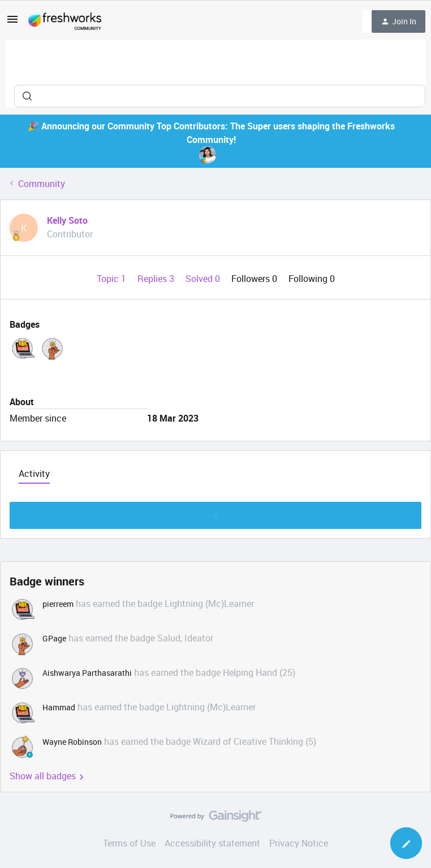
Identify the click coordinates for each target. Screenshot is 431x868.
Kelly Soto (67, 220)
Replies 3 (157, 279)
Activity (34, 474)
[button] (12, 23)
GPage (54, 638)
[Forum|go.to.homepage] (65, 21)
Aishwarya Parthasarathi (87, 673)
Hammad (59, 707)
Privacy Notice (299, 843)
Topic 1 (113, 279)
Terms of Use (129, 843)
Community (42, 184)
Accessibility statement (212, 843)
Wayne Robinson (72, 742)
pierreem (58, 604)
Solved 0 (204, 279)
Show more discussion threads (216, 512)
